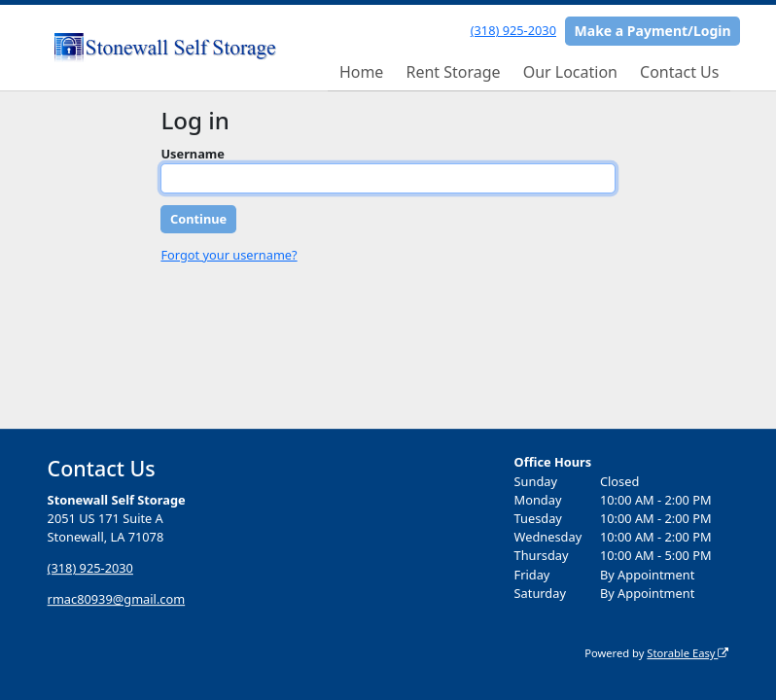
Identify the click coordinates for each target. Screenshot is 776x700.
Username (193, 154)
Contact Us (679, 72)
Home (362, 72)
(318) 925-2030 (513, 30)
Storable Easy (688, 653)
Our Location (570, 72)
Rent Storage (453, 72)
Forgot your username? (229, 255)
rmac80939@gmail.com (117, 599)
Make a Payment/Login (653, 31)
